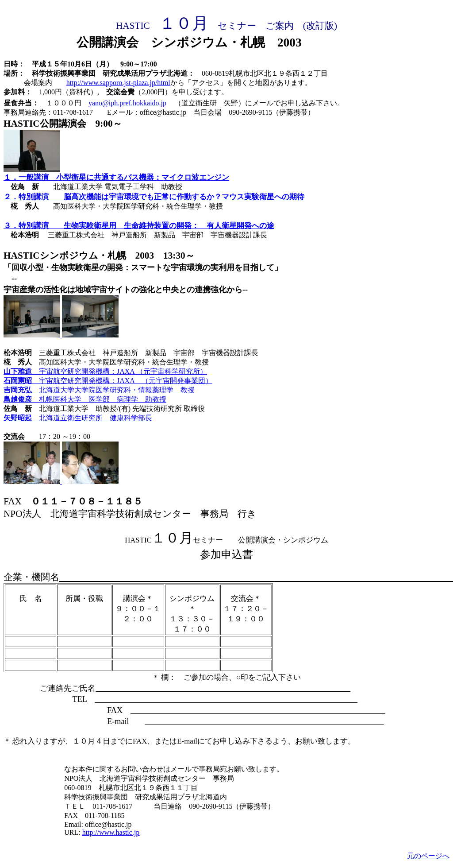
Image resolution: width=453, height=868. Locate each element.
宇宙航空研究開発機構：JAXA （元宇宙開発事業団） (126, 381)
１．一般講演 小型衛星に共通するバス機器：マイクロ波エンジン (116, 177)
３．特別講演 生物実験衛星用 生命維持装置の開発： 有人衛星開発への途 (139, 226)
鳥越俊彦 (21, 399)
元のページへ (428, 856)
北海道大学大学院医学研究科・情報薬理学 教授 (117, 390)
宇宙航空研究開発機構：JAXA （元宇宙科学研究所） (123, 371)
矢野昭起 (21, 418)
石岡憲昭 (21, 381)
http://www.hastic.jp (111, 832)
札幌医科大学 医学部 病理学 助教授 (103, 399)
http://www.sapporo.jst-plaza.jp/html (118, 83)
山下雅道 (21, 371)
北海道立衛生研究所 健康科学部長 (96, 418)
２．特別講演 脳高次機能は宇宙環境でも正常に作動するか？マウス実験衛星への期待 (154, 197)
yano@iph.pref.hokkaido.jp (127, 103)
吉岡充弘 (21, 390)
